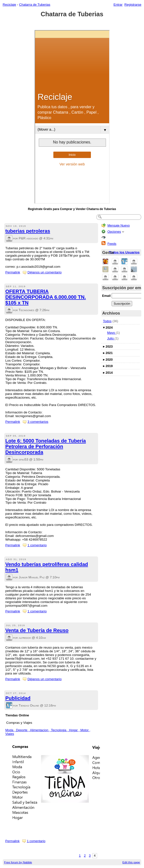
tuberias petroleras (28, 231)
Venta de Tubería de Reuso (37, 630)
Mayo (112, 333)
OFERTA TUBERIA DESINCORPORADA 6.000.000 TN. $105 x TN (46, 297)
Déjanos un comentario (44, 272)
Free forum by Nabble (18, 862)
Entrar (118, 5)
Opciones (114, 232)
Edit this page (131, 862)
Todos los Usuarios (124, 252)
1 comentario (37, 545)
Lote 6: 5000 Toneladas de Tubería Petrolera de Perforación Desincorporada (46, 446)
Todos (107, 321)
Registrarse (133, 5)
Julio (111, 338)
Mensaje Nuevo (119, 225)
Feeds (112, 244)
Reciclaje (10, 5)
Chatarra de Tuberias (35, 5)
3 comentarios (38, 422)
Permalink (13, 272)
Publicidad (18, 698)
